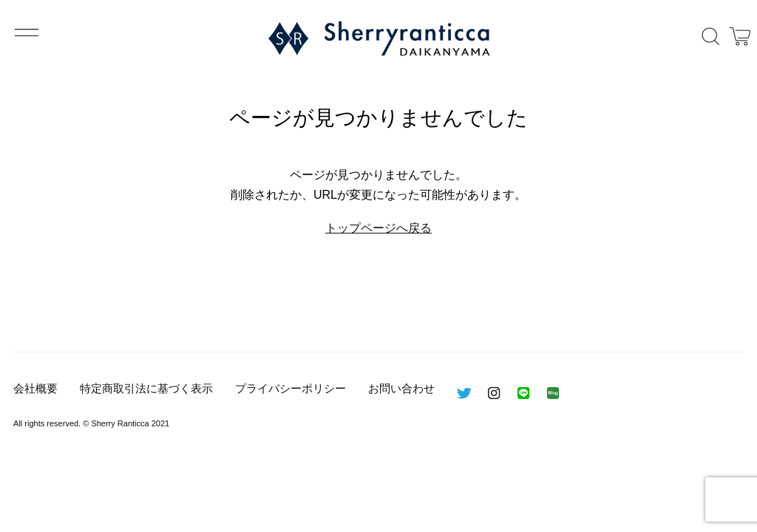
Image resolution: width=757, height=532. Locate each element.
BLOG (553, 393)
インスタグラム (494, 393)
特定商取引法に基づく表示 (146, 388)
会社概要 (35, 388)
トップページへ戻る (378, 228)
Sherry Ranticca (379, 39)
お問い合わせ (401, 388)
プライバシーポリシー (291, 388)
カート (740, 36)
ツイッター (464, 393)
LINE (523, 393)
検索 (710, 36)
